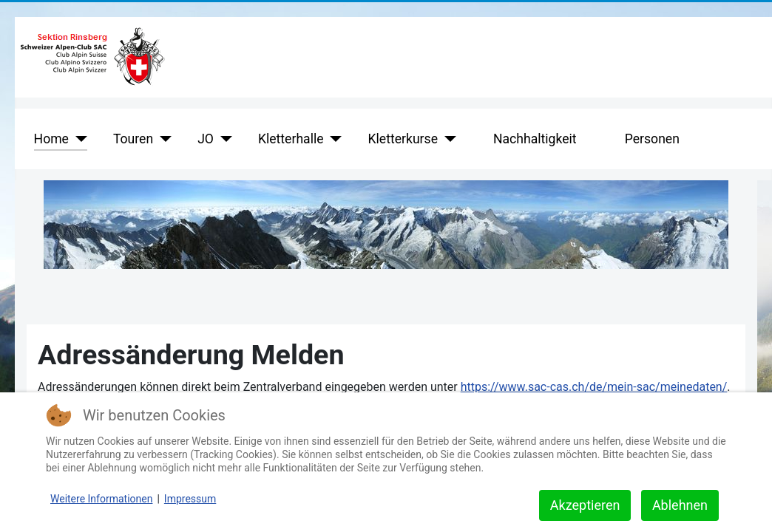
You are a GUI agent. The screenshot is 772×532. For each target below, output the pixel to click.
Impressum (190, 499)
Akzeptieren (585, 505)
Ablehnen (680, 505)
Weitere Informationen (101, 499)
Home (51, 139)
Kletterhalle (291, 139)
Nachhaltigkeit (535, 139)
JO (206, 139)
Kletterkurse (403, 139)
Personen (652, 139)
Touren (133, 139)
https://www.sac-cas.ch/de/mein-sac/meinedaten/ (594, 387)
